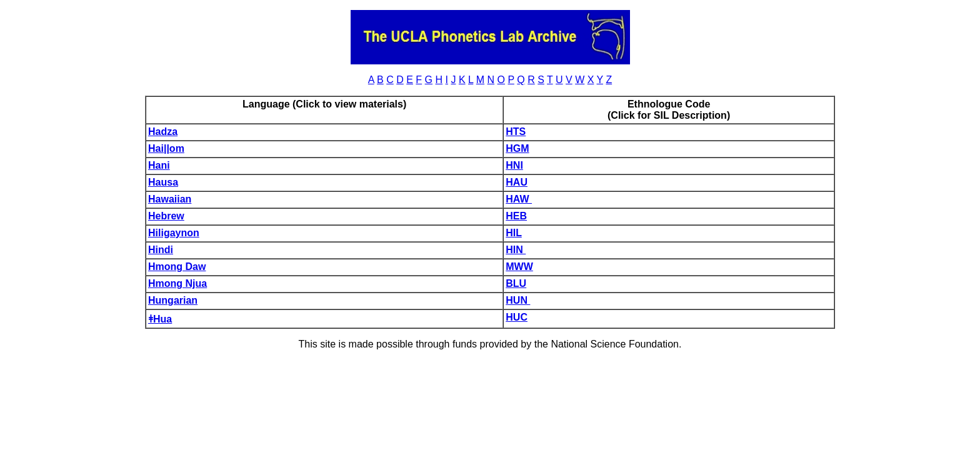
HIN (516, 250)
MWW (519, 267)
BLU (516, 283)
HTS (516, 132)
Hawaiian (170, 199)
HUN (518, 300)
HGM (517, 148)
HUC (517, 317)
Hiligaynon (174, 233)
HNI (514, 165)
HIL (513, 233)
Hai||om (166, 148)
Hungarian (173, 300)
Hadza (163, 132)
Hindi (161, 250)
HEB (516, 216)
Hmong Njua (177, 283)
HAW (519, 199)
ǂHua (160, 319)
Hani (159, 165)
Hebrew (166, 216)
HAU (517, 182)
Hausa (163, 182)
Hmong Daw (177, 267)
